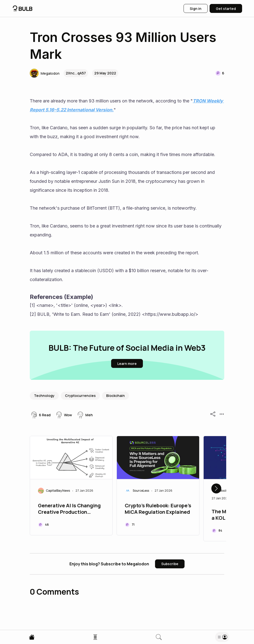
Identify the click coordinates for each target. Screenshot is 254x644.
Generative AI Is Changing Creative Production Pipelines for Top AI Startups (69, 509)
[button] (45, 73)
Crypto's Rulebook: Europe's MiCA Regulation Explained (158, 509)
